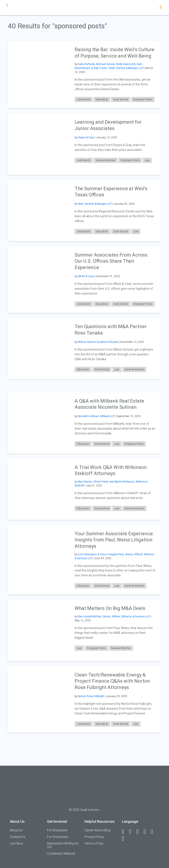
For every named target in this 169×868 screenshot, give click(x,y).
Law (147, 160)
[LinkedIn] (132, 832)
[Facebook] (125, 832)
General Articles (106, 160)
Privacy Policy (94, 837)
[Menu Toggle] (7, 5)
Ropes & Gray (86, 137)
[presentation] (39, 75)
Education (102, 99)
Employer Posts (143, 99)
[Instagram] (147, 832)
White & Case (86, 276)
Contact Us (18, 837)
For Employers (57, 830)
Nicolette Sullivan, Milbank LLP (96, 416)
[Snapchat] (125, 839)
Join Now (17, 843)
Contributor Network (61, 854)
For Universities (58, 837)
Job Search (84, 99)
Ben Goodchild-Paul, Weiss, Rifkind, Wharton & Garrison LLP (114, 617)
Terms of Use (94, 843)
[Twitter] (140, 832)
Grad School (121, 99)
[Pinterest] (154, 832)
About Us (16, 830)
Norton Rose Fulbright (91, 696)
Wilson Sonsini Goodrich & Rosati (98, 342)
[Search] (161, 8)
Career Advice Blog (97, 830)
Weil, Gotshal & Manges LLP (95, 204)
